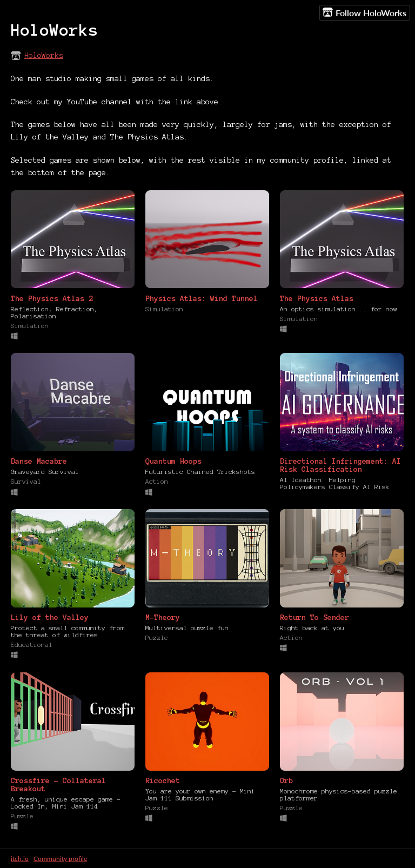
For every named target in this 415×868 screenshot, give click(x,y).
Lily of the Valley (50, 617)
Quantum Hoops (173, 461)
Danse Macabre (39, 461)
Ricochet (163, 781)
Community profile (60, 859)
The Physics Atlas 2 (52, 299)
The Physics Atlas (317, 299)
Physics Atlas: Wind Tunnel (202, 299)
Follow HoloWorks (364, 12)
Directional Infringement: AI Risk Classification (340, 465)
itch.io (20, 859)
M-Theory (163, 617)
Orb (286, 781)
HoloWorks (44, 55)
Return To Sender (314, 617)
